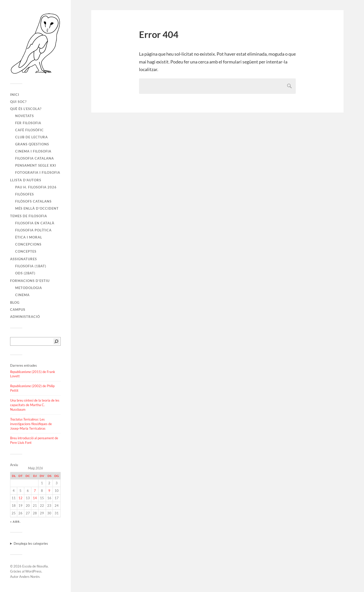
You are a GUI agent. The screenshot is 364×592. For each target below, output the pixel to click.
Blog (15, 302)
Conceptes (26, 251)
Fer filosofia (28, 123)
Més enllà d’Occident (37, 208)
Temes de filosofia (29, 216)
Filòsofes (25, 194)
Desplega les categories (31, 543)
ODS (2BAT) (25, 273)
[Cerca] (56, 341)
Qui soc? (18, 102)
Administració (25, 317)
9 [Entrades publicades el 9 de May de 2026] (49, 491)
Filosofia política (33, 230)
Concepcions (28, 244)
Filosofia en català (35, 223)
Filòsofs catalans (33, 201)
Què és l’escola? (26, 109)
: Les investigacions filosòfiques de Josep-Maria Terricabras (31, 424)
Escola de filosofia (35, 566)
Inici (15, 95)
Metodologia (29, 288)
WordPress (33, 571)
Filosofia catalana (35, 158)
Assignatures (24, 259)
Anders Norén (29, 577)
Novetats (25, 116)
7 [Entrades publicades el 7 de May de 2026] (35, 491)
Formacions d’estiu (30, 281)
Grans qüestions (32, 144)
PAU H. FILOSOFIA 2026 (36, 187)
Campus (18, 310)
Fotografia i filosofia (38, 172)
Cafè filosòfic (29, 130)
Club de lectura (31, 137)
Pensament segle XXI (36, 165)
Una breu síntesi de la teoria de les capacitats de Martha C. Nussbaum (35, 405)
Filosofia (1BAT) (31, 266)
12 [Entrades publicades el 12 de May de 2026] (20, 498)
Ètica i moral (29, 237)
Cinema (22, 295)
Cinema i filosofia (33, 151)
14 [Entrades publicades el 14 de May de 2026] (35, 498)
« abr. (15, 522)
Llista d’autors (26, 180)
